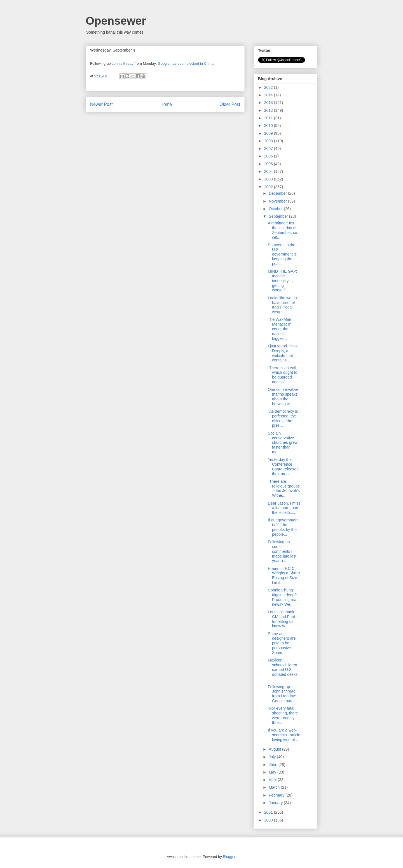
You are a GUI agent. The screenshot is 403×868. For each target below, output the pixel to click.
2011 (269, 118)
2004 (269, 171)
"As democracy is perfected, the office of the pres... (283, 418)
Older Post (230, 104)
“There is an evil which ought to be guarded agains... (283, 375)
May (273, 772)
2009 (269, 133)
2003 (269, 179)
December (278, 193)
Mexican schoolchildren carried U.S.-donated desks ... (283, 669)
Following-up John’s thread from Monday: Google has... (282, 694)
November (278, 201)
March (275, 787)
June (273, 765)
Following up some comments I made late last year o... (282, 551)
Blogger (229, 857)
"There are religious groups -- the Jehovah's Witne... (284, 488)
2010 (269, 126)
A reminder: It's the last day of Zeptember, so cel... (283, 230)
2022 (269, 87)
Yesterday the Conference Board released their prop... (283, 467)
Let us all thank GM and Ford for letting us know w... (281, 619)
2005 (269, 164)
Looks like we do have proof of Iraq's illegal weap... (282, 305)
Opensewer (116, 21)
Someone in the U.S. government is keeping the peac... (282, 254)
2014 (269, 95)
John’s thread (123, 63)
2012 (269, 110)
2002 (269, 187)
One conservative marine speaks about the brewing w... (283, 396)
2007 (269, 148)
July (273, 757)
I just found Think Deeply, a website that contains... (283, 353)
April (273, 780)
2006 (269, 156)
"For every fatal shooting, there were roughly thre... (283, 715)
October (276, 209)
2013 (269, 103)
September (279, 216)
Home (166, 104)
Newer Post (101, 104)
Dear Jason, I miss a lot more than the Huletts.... (284, 508)
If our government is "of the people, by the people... (283, 527)
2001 (269, 812)
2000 (269, 820)
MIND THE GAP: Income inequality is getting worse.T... (283, 281)
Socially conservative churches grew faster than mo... (283, 443)
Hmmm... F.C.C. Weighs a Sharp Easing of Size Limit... (284, 575)
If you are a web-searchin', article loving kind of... (284, 735)
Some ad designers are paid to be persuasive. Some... (282, 643)
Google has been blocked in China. (186, 63)
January (276, 803)
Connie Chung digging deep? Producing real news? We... (283, 597)
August (275, 749)
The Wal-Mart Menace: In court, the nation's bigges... (280, 329)
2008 (269, 141)
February (277, 795)
